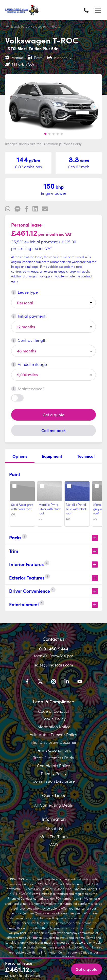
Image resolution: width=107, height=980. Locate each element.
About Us (54, 828)
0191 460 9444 (54, 649)
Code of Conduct (53, 711)
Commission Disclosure (54, 781)
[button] (45, 134)
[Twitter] (40, 682)
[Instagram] (53, 682)
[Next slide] (94, 107)
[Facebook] (27, 682)
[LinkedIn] (67, 682)
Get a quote (53, 414)
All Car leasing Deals (53, 805)
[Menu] (98, 10)
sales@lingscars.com (54, 665)
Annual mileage (29, 364)
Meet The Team (53, 836)
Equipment (52, 456)
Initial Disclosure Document (53, 742)
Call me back (53, 430)
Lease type (24, 292)
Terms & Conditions (53, 750)
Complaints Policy (53, 765)
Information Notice (53, 726)
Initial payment (28, 316)
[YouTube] (80, 682)
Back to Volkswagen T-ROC (33, 26)
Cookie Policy (53, 719)
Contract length (29, 340)
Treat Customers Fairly (54, 758)
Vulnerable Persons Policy (53, 734)
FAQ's (53, 844)
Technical (86, 456)
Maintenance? (28, 389)
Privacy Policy (54, 773)
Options (20, 456)
